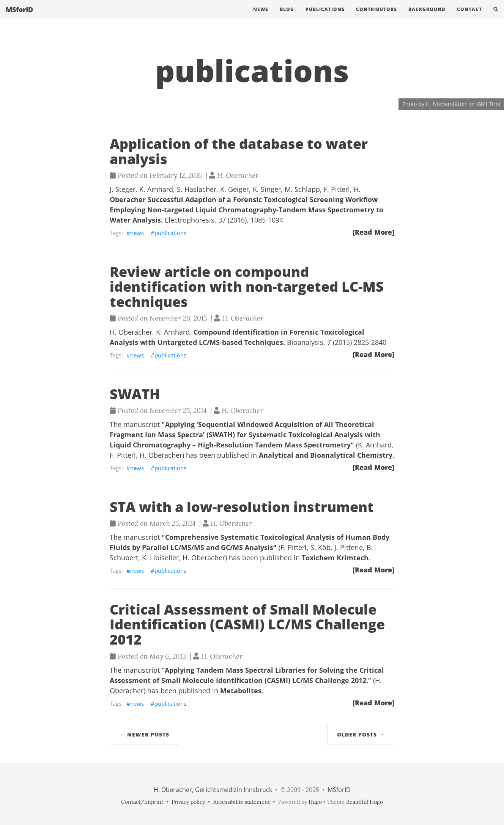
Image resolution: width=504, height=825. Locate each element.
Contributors (376, 17)
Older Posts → (361, 734)
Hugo (315, 802)
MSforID (19, 17)
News (261, 17)
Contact (469, 17)
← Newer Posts (144, 734)
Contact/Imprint (142, 802)
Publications (325, 17)
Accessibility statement (242, 802)
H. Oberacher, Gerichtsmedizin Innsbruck (213, 790)
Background (427, 17)
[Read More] (373, 232)
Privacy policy (188, 802)
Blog (287, 17)
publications (170, 233)
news (137, 233)
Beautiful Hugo (365, 802)
